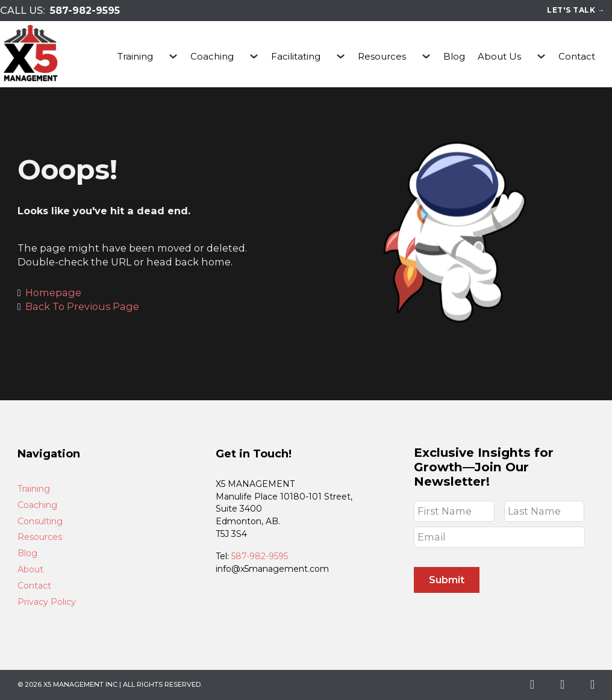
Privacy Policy (47, 602)
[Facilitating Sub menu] (341, 56)
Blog (454, 56)
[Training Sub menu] (173, 56)
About (30, 570)
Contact (577, 56)
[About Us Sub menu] (541, 56)
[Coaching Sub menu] (254, 56)
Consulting (40, 522)
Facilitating (296, 56)
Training (135, 56)
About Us (499, 56)
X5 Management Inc (80, 684)
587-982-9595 (85, 11)
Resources (382, 56)
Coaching (212, 56)
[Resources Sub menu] (426, 56)
